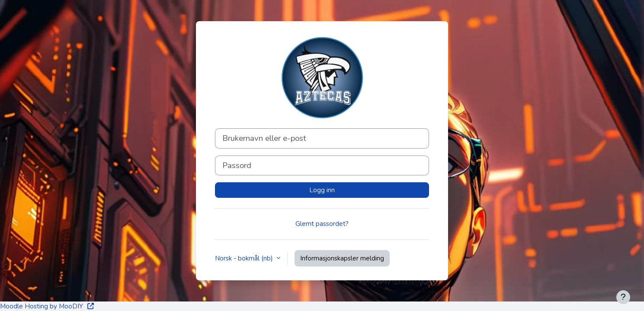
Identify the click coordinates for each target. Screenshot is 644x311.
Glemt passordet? (322, 224)
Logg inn (322, 190)
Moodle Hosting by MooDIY (47, 306)
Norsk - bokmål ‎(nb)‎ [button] (245, 258)
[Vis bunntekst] (623, 297)
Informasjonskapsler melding (342, 258)
